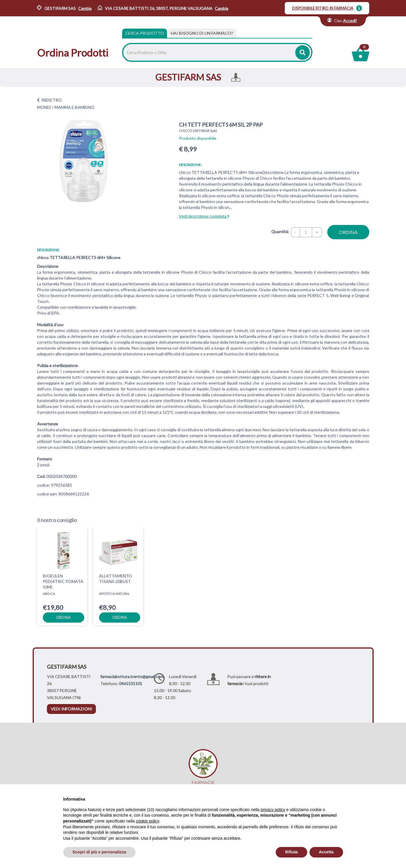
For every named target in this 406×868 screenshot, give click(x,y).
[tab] (202, 33)
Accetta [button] (326, 852)
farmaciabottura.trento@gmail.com (132, 676)
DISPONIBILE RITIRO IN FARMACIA (323, 8)
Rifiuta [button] (291, 852)
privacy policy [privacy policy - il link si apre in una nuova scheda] (273, 810)
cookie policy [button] (147, 821)
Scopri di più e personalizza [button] (99, 852)
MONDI (44, 107)
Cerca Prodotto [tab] (145, 33)
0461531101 (131, 683)
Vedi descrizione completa (204, 216)
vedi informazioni (71, 709)
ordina (348, 232)
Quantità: (280, 232)
